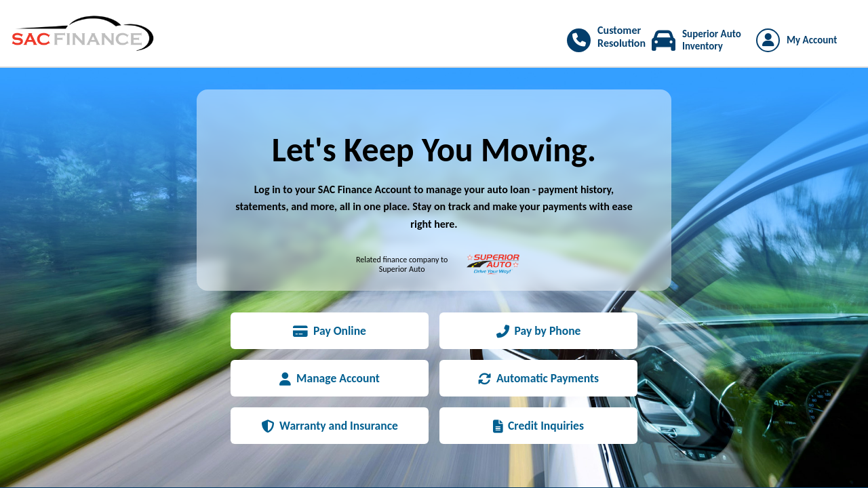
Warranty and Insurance (330, 426)
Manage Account (330, 378)
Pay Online (330, 331)
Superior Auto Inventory (712, 40)
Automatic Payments (538, 378)
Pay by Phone (539, 331)
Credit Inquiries (538, 426)
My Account (812, 40)
